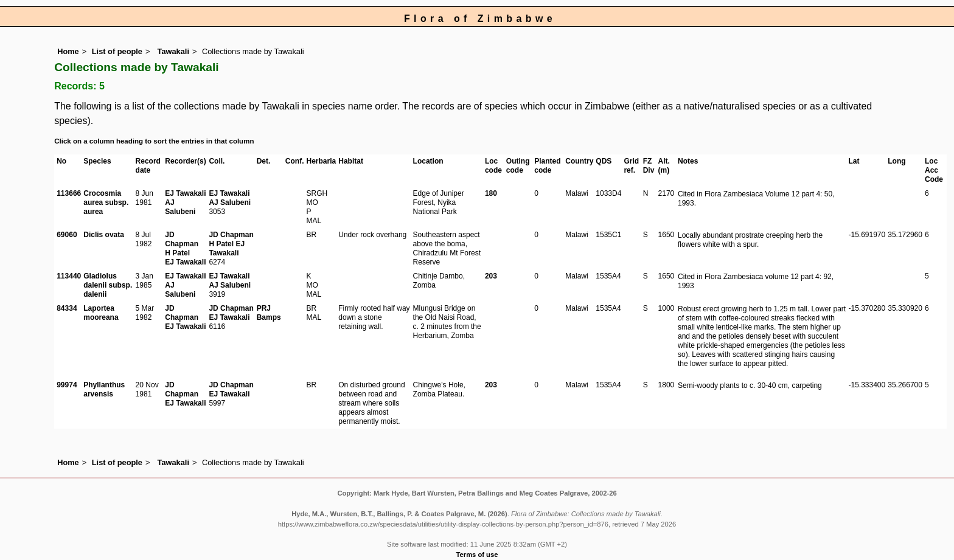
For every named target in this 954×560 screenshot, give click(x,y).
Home (68, 51)
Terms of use (477, 555)
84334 (67, 308)
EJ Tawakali (185, 193)
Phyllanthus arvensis (104, 389)
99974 (67, 385)
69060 (67, 235)
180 (491, 193)
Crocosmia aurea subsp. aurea (106, 202)
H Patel (177, 253)
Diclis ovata (104, 235)
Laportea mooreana (101, 313)
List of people (117, 51)
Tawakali (172, 51)
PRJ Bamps (269, 313)
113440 (69, 276)
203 (491, 276)
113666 (69, 193)
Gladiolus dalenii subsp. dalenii (108, 285)
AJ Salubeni (180, 207)
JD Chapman (182, 239)
